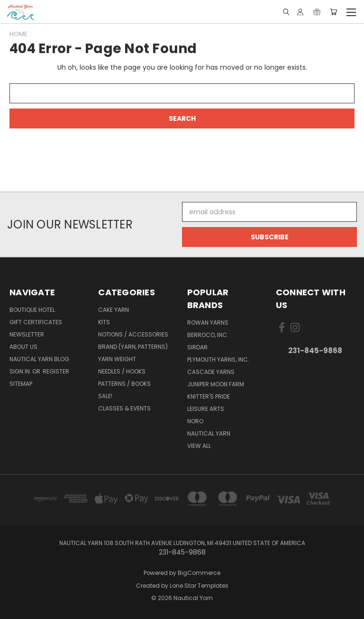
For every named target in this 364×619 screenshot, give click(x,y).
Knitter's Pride (209, 396)
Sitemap (21, 384)
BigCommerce (199, 573)
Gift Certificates (36, 322)
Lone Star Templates (199, 586)
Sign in (20, 371)
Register (56, 371)
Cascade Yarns (211, 372)
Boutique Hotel (32, 310)
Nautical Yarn (209, 433)
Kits (104, 322)
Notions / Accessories (133, 334)
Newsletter (27, 334)
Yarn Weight (117, 359)
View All (199, 446)
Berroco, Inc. (208, 335)
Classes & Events (124, 408)
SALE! (105, 396)
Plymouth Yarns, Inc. (218, 360)
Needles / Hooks (122, 371)
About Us (23, 347)
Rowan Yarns (208, 323)
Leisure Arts (206, 409)
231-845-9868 (315, 350)
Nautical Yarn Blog (39, 359)
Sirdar (197, 347)
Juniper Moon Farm (216, 384)
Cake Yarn (114, 310)
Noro (195, 421)
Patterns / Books (124, 384)
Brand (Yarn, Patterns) (133, 347)
